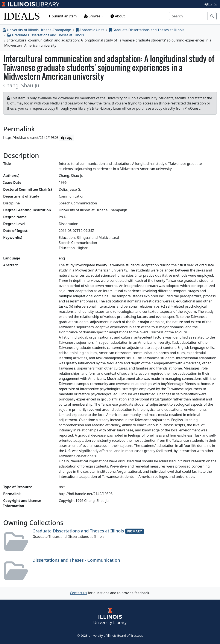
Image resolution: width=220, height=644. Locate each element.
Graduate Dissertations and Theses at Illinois (147, 30)
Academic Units (90, 30)
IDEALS (22, 16)
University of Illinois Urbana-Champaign (37, 30)
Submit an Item (62, 16)
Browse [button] (93, 16)
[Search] (188, 16)
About (118, 16)
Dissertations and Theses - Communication (76, 560)
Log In (211, 4)
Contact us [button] (79, 593)
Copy (67, 138)
